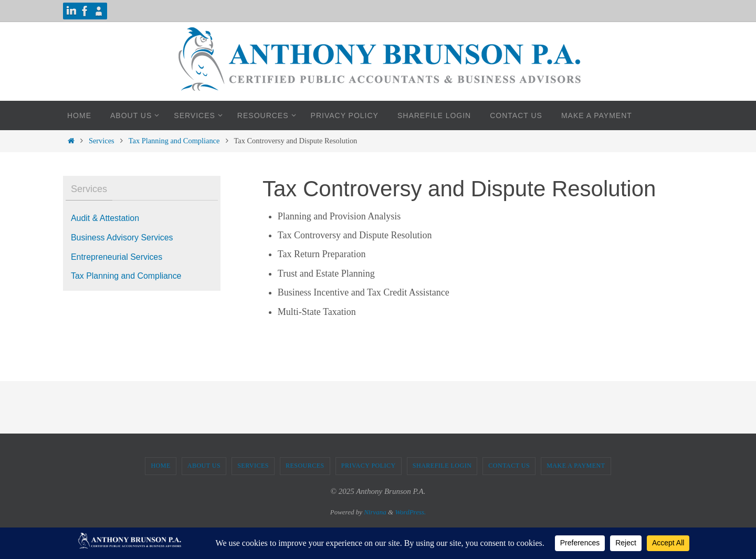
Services (102, 141)
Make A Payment (576, 466)
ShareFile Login (442, 466)
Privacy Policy (369, 466)
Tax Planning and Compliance (174, 141)
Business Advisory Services (122, 238)
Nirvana (375, 512)
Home (160, 466)
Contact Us (509, 466)
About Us (204, 466)
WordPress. (410, 512)
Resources (305, 466)
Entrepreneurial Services (117, 257)
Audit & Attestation (105, 218)
